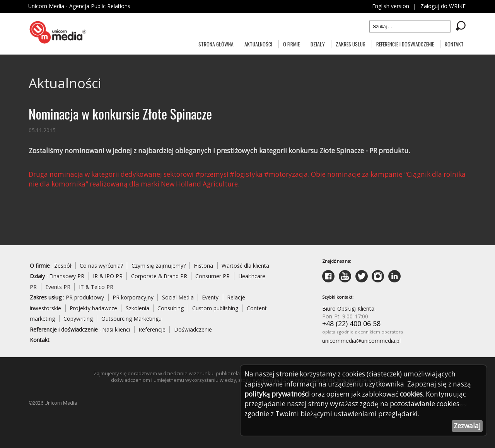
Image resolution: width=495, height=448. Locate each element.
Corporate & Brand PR (160, 277)
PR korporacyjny (133, 298)
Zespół (63, 266)
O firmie (291, 44)
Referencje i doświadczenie (405, 44)
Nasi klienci (116, 331)
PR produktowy (85, 298)
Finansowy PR (67, 277)
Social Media (178, 298)
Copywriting (78, 320)
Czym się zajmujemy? (159, 266)
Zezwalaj (467, 426)
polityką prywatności (278, 394)
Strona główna (216, 44)
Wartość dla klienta (247, 266)
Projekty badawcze (93, 309)
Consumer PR (214, 277)
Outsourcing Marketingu (131, 320)
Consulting (171, 309)
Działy (318, 44)
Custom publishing (216, 309)
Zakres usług (351, 44)
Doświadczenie (193, 331)
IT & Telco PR (96, 288)
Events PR (58, 288)
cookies (414, 394)
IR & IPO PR (108, 277)
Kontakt (454, 44)
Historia (205, 266)
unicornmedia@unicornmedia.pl (361, 342)
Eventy (211, 298)
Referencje (152, 331)
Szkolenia (137, 309)
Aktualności (258, 44)
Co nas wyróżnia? (102, 266)
